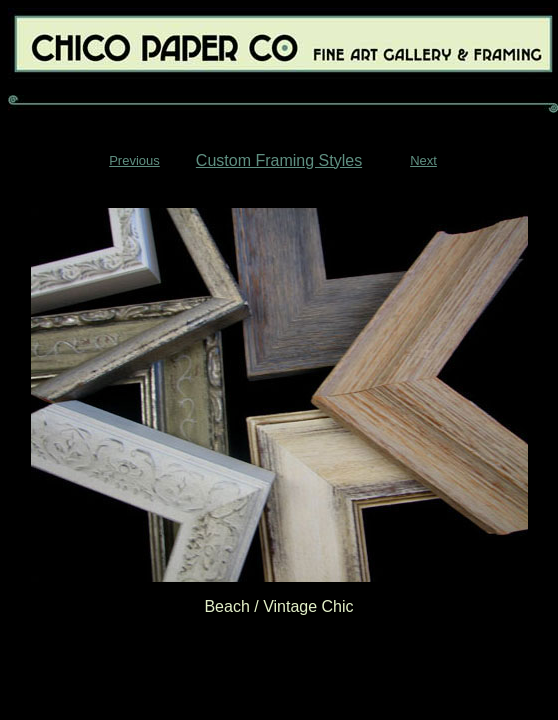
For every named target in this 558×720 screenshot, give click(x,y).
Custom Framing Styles (279, 160)
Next (423, 160)
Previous (134, 160)
